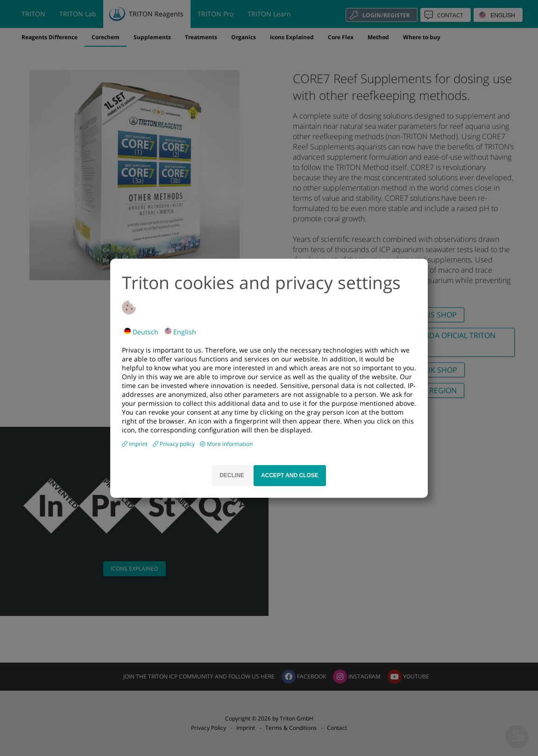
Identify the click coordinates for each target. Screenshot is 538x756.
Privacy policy (178, 444)
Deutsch (141, 332)
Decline (232, 475)
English (181, 332)
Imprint (139, 444)
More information (230, 444)
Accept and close (290, 475)
